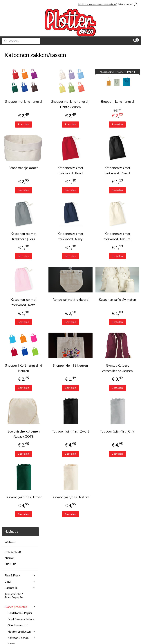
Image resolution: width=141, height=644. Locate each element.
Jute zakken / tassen (19, 216)
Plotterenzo (58, 560)
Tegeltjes (13, 283)
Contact (53, 598)
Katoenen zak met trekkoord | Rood (91, 176)
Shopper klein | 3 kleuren (91, 379)
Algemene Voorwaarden (63, 589)
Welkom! (10, 63)
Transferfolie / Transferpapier (14, 116)
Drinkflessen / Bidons (21, 140)
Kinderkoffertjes (22, 171)
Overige (16, 277)
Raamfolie (20, 108)
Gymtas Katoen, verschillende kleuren (124, 381)
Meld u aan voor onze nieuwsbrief (97, 4)
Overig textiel (16, 196)
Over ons (54, 614)
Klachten (54, 606)
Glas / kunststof (18, 146)
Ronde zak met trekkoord (91, 313)
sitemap (57, 637)
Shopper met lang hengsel (57, 104)
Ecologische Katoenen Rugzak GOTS (57, 452)
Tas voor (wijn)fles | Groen (57, 521)
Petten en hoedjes (19, 202)
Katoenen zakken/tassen (20, 225)
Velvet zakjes (19, 258)
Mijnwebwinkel (106, 637)
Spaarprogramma (58, 622)
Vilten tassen (19, 264)
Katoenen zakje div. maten (124, 313)
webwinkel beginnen (76, 637)
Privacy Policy (56, 618)
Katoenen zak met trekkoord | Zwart (124, 176)
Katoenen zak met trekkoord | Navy (91, 242)
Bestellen (57, 129)
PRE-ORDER (13, 72)
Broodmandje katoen (57, 176)
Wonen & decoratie (22, 301)
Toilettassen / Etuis (22, 252)
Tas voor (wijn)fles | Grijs (124, 450)
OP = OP (10, 85)
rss (63, 637)
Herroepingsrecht (59, 602)
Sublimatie (20, 307)
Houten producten (22, 152)
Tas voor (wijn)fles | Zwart (91, 450)
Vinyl (20, 102)
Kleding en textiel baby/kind (22, 178)
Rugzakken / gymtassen (18, 235)
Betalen (53, 593)
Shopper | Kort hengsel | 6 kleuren (57, 381)
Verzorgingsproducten (22, 289)
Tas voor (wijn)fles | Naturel (91, 521)
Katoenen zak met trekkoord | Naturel (124, 244)
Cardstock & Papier (20, 134)
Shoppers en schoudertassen (20, 244)
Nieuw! (9, 78)
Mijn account (128, 4)
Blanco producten (20, 127)
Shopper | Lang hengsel (124, 104)
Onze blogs (55, 610)
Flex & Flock (20, 96)
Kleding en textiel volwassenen (18, 188)
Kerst (11, 164)
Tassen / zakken (22, 208)
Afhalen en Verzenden (61, 585)
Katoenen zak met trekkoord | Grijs (57, 242)
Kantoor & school (22, 158)
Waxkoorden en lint (20, 295)
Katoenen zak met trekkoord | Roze (57, 313)
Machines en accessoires (20, 319)
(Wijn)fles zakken (21, 270)
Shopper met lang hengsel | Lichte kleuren (91, 107)
